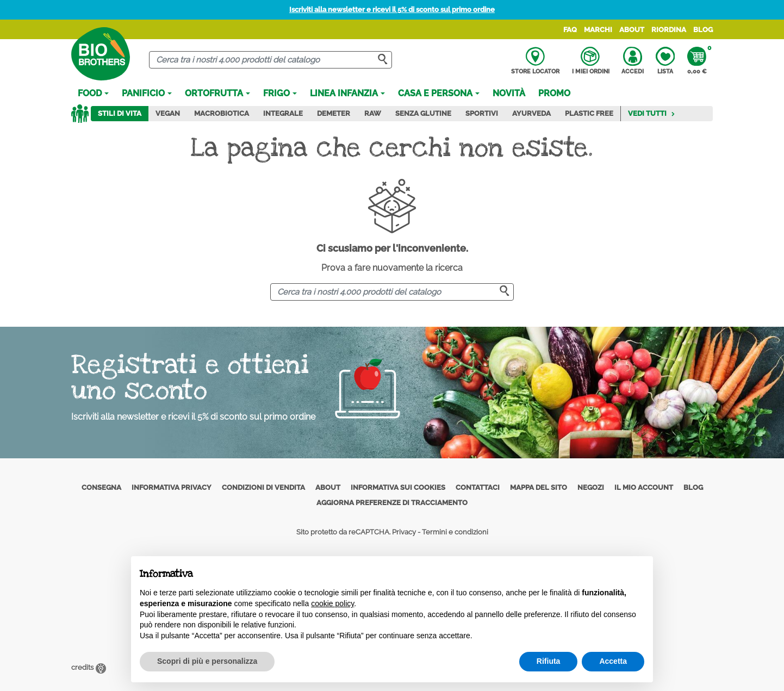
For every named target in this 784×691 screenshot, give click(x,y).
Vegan (168, 113)
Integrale (283, 113)
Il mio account (644, 487)
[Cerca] (270, 60)
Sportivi (482, 113)
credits (89, 667)
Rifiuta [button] (549, 661)
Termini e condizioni (455, 532)
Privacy (404, 532)
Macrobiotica (222, 113)
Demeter (334, 113)
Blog (703, 30)
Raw (373, 113)
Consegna (101, 487)
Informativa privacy (172, 487)
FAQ (570, 30)
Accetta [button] (613, 661)
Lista (665, 61)
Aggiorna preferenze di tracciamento (392, 503)
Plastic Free (589, 113)
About (632, 30)
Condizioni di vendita (263, 487)
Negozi (591, 487)
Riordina (669, 30)
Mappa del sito (539, 487)
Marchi (598, 30)
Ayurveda (531, 113)
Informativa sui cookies (398, 487)
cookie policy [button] (332, 603)
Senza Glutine (423, 113)
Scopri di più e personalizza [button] (207, 661)
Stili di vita (120, 113)
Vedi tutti (652, 113)
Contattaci (478, 487)
